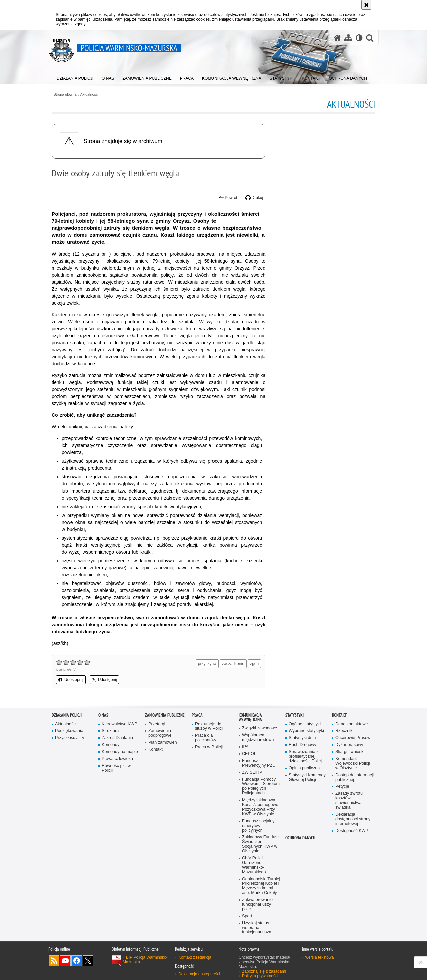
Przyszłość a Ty (70, 738)
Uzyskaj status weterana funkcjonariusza (257, 928)
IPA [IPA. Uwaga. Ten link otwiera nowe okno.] (245, 747)
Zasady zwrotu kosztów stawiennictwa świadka (349, 800)
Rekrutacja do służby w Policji (209, 726)
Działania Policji (67, 715)
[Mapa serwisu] (348, 38)
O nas (103, 715)
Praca (197, 715)
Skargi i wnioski (350, 752)
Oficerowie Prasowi (353, 738)
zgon (254, 664)
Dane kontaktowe (352, 724)
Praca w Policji (209, 747)
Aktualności (90, 95)
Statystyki (294, 715)
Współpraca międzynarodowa (258, 737)
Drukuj (254, 198)
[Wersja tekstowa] (359, 38)
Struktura (110, 731)
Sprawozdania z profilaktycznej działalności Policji (306, 756)
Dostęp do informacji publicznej (354, 777)
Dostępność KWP (352, 831)
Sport (247, 916)
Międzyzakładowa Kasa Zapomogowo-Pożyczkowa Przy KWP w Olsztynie (261, 807)
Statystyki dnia (302, 738)
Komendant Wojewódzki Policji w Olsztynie (353, 763)
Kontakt (156, 749)
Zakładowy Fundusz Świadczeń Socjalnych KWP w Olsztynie (261, 844)
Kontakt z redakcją (195, 957)
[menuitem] (75, 77)
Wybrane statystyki (306, 731)
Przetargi (157, 724)
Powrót (228, 198)
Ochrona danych (300, 838)
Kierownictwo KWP (120, 724)
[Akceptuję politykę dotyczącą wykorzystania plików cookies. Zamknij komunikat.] (366, 5)
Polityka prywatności (260, 976)
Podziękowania (69, 731)
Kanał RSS (54, 961)
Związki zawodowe (259, 728)
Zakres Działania (117, 738)
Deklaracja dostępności (199, 974)
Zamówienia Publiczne (165, 715)
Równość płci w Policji (116, 768)
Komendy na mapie (120, 752)
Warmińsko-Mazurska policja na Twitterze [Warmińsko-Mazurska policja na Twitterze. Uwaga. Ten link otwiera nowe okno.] (88, 961)
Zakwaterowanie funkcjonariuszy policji (257, 904)
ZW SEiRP (252, 772)
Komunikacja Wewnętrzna (250, 717)
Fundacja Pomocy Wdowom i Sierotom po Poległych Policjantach (261, 786)
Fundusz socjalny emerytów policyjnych (258, 826)
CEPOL (249, 754)
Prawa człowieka (117, 759)
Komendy (111, 745)
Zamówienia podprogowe (160, 733)
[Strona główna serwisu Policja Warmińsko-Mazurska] (337, 38)
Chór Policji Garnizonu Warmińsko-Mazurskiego (254, 865)
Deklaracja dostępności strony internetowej (353, 819)
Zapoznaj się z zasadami (264, 971)
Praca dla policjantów (205, 738)
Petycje (342, 786)
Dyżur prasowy (349, 745)
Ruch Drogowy (302, 745)
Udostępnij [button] (71, 680)
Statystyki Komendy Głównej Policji (307, 777)
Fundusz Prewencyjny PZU (259, 763)
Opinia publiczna (304, 768)
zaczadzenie (233, 664)
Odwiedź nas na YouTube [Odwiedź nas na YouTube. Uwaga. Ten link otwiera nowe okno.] (65, 961)
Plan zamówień (163, 742)
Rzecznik (344, 731)
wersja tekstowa (319, 957)
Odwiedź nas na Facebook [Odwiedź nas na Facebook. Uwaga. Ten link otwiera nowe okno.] (77, 961)
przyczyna (207, 664)
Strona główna (65, 95)
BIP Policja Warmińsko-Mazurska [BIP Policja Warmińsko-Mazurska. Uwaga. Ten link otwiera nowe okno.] (145, 960)
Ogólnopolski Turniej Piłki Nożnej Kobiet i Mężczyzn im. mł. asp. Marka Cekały (261, 886)
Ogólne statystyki (305, 724)
